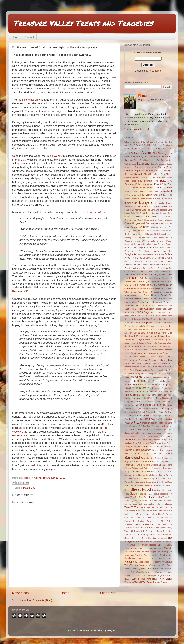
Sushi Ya (142, 494)
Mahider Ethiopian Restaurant (144, 360)
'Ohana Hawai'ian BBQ (135, 142)
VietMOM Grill (164, 558)
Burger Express (153, 198)
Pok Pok (147, 426)
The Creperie (148, 518)
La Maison (136, 346)
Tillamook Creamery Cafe (135, 548)
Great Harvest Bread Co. (158, 295)
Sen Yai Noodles (164, 462)
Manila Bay (19, 160)
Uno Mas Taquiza (159, 555)
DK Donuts (160, 248)
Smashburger (139, 475)
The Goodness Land (145, 524)
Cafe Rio (146, 210)
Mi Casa (152, 381)
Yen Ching (166, 579)
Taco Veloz (167, 497)
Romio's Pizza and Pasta (144, 443)
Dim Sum (149, 247)
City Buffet (140, 231)
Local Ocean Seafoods (162, 350)
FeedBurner (155, 71)
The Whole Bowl (153, 541)
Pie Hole (138, 419)
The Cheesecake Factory (144, 514)
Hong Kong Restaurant (156, 305)
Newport (137, 398)
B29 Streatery (160, 153)
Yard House (152, 579)
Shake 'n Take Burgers (147, 465)
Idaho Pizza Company (142, 309)
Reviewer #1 (94, 212)
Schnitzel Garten (154, 458)
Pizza (137, 422)
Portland (156, 426)
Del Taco (128, 248)
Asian (146, 153)
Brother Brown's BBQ (134, 195)
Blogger (111, 630)
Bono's (142, 191)
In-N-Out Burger (142, 312)
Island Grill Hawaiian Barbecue (148, 316)
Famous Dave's (150, 268)
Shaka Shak (130, 465)
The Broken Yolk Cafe (152, 511)
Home (15, 37)
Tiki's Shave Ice (131, 545)
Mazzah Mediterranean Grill (137, 367)
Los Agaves (153, 353)
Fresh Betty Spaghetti (146, 282)
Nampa (128, 395)
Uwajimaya (130, 558)
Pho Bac (168, 416)
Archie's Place (132, 153)
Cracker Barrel (131, 234)
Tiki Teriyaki (167, 541)
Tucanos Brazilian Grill (134, 552)
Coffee (148, 231)
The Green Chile (164, 524)
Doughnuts (130, 254)
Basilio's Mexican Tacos (161, 164)
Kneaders (147, 339)
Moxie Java (148, 391)
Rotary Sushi (161, 443)
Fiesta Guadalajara (150, 272)
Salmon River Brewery (162, 450)
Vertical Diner (146, 558)
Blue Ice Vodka (148, 177)
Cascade (161, 217)
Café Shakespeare (159, 210)
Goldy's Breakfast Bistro (154, 292)
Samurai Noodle (163, 453)
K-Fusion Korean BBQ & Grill (139, 333)
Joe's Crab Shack (157, 329)
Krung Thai (167, 339)
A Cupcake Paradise (162, 145)
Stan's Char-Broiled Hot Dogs (159, 482)
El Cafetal (159, 258)
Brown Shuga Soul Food (159, 195)
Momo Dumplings (163, 385)
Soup (152, 478)
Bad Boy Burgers (153, 157)
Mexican (139, 381)
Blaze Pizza (160, 174)
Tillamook (144, 545)
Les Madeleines (149, 346)
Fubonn (161, 282)
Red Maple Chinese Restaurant (141, 436)
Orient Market (131, 412)
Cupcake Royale (132, 241)
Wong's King (138, 579)
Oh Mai (163, 405)
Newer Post (21, 593)
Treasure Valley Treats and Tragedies (84, 23)
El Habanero (136, 261)
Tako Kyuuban (165, 500)
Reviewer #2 (20, 291)
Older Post (108, 593)
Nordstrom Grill (140, 402)
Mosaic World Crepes (135, 388)
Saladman (146, 450)
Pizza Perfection (150, 423)
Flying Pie (160, 275)
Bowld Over (152, 191)
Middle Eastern (148, 385)
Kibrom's (144, 336)
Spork (142, 482)
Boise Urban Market (160, 188)
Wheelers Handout (163, 572)
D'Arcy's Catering (150, 241)
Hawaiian (129, 305)
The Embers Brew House (146, 521)
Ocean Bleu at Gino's (147, 405)
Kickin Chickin (157, 336)
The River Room (139, 538)
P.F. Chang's (161, 412)
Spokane (135, 482)
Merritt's (147, 377)
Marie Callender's (153, 363)
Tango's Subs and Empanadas (139, 504)
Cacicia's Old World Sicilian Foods (150, 206)
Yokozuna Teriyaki (133, 582)
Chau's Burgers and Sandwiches (141, 223)
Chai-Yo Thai (130, 220)
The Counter (135, 518)
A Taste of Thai (158, 149)
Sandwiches (135, 457)
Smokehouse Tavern (156, 475)
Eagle (162, 254)
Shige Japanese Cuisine (137, 472)
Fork (141, 278)
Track (145, 96)
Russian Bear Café (147, 447)
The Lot (132, 535)
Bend (157, 171)
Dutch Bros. (153, 254)
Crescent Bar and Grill (148, 234)
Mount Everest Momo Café (160, 388)
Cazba (169, 217)
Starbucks (129, 485)
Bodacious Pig (151, 181)
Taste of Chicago (164, 504)
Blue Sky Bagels (164, 177)
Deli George (138, 248)
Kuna (149, 343)
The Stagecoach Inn (157, 538)
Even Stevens (155, 265)
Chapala (168, 220)
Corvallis (156, 231)
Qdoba (152, 430)
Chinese (144, 227)
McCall (154, 367)
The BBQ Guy (161, 507)
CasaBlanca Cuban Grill (144, 217)
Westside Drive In (145, 572)
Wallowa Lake (155, 565)
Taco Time (144, 497)
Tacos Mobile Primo (148, 500)
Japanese (149, 322)
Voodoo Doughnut (139, 565)
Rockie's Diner (154, 440)
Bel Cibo (149, 171)
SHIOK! (169, 472)
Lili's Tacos (162, 346)
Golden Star (160, 288)
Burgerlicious (131, 203)
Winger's (160, 575)
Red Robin (166, 436)
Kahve (157, 333)
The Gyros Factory (164, 528)
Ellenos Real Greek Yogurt (158, 261)
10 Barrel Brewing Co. (157, 142)
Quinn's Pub (162, 430)
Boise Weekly (54, 156)
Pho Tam (128, 419)
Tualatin (168, 548)
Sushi (134, 493)
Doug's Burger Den (162, 251)
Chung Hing (130, 231)
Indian (153, 312)
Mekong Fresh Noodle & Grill (157, 370)
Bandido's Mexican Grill (150, 160)
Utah (170, 555)
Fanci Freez (163, 268)
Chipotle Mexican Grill (162, 227)
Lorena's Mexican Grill (135, 353)
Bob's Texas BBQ (133, 181)
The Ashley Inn (147, 507)
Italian (135, 319)
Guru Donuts (138, 302)
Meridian (136, 377)
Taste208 (129, 507)
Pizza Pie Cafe (165, 423)
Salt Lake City (136, 453)
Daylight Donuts (165, 244)
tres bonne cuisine (155, 548)
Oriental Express (145, 412)
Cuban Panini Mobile (161, 237)
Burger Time (166, 198)
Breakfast (166, 191)
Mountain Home (133, 391)
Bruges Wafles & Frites (135, 198)
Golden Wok (136, 292)
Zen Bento (148, 582)
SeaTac (143, 462)
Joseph (169, 329)
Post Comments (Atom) (40, 600)
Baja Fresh (134, 160)
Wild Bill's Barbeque (147, 575)
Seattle (152, 461)
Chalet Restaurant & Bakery (150, 220)
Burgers (146, 202)
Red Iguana (167, 433)
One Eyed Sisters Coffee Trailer (147, 409)
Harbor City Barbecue (162, 302)
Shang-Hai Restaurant (162, 468)
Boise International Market (148, 184)
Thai (137, 507)
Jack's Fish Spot (147, 319)
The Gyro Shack (147, 528)
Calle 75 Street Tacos (141, 213)
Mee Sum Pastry (133, 370)
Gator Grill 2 (134, 285)
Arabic (169, 149)
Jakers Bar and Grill (134, 323)
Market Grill (167, 363)
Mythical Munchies (163, 391)
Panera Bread (143, 416)
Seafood (134, 461)
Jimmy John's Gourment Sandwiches (149, 326)
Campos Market (159, 213)
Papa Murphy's (157, 416)
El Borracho (148, 258)
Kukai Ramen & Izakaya (135, 343)
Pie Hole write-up (28, 100)
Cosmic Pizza (166, 231)
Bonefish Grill (131, 191)
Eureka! (144, 265)
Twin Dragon (150, 552)
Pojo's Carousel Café (134, 426)
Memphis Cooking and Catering (139, 374)
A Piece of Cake (140, 149)
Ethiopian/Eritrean (132, 265)
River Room (142, 440)
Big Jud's (139, 174)
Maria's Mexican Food (134, 363)
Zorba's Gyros (160, 582)
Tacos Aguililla (131, 500)
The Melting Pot (144, 535)
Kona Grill (157, 339)
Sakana (137, 450)
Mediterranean (165, 367)
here (137, 124)
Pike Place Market (153, 419)
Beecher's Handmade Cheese (150, 167)
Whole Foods (131, 575)
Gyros (148, 302)
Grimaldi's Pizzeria (133, 299)
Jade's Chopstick (164, 319)
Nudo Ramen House (157, 402)
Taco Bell (134, 497)
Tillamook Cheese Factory (160, 545)
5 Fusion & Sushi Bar (143, 145)
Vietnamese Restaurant (150, 562)
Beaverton (129, 167)
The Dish (159, 518)
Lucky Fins (162, 357)
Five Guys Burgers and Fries (139, 275)
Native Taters (157, 395)
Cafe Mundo (136, 210)
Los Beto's (163, 353)
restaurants (19, 435)
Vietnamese (131, 562)
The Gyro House (132, 528)
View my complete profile (138, 129)
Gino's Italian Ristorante (144, 288)
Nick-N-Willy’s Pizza (152, 398)
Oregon (167, 408)
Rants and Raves (154, 433)
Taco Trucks (155, 497)
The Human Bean (154, 531)
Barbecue (143, 164)
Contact (29, 37)
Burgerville (160, 203)
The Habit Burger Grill (134, 531)
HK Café (140, 305)
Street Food (141, 489)
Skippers (128, 475)
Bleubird (136, 177)
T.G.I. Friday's (153, 494)
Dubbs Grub (142, 254)
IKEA (132, 312)
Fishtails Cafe (166, 272)
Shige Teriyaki (158, 472)
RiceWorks (130, 440)
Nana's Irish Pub (142, 395)
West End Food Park (152, 569)
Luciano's (152, 357)
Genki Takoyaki (148, 285)
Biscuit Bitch (149, 174)
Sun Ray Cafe (158, 490)
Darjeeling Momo (150, 244)
